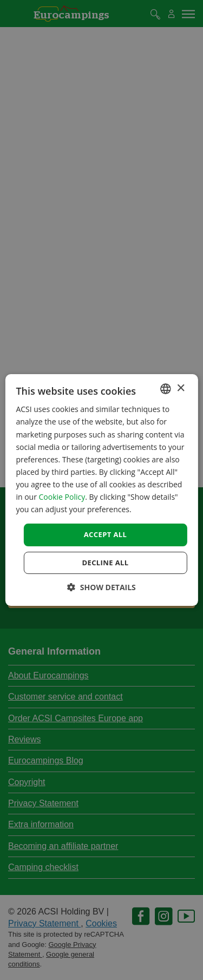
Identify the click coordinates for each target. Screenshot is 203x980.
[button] (101, 587)
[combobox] (166, 389)
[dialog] (101, 490)
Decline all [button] (105, 563)
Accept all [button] (106, 534)
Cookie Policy (62, 497)
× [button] (181, 388)
